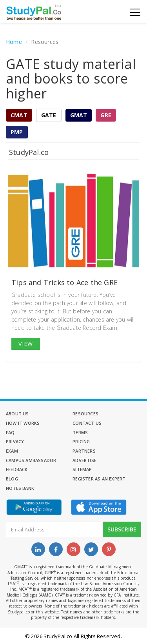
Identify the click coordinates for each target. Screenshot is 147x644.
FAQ (10, 432)
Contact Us (87, 423)
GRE (106, 115)
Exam (12, 451)
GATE (49, 115)
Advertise (84, 460)
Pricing (81, 441)
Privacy (15, 441)
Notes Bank (20, 488)
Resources (85, 414)
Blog (12, 479)
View (26, 344)
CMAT (19, 115)
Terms (80, 432)
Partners (84, 451)
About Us (17, 414)
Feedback (17, 469)
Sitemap (82, 469)
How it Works (23, 423)
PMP (17, 132)
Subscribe (122, 529)
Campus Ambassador (31, 460)
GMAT (79, 115)
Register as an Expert (99, 479)
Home (14, 42)
